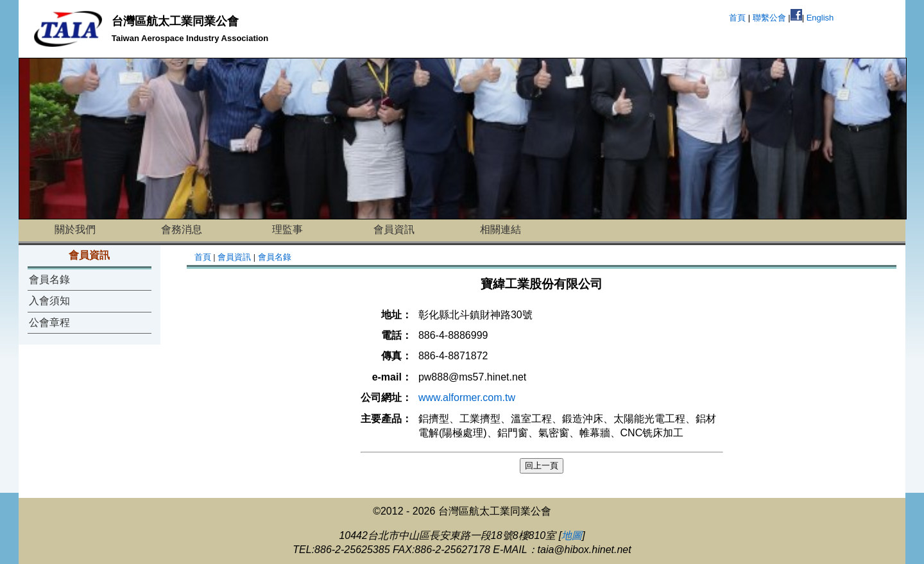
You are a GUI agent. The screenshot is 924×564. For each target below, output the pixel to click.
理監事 (287, 229)
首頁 (737, 18)
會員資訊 (394, 229)
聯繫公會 (769, 18)
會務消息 (182, 229)
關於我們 (75, 229)
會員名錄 (49, 279)
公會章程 (49, 322)
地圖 (572, 535)
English (820, 18)
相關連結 (501, 229)
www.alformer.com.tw (467, 397)
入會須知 (49, 301)
